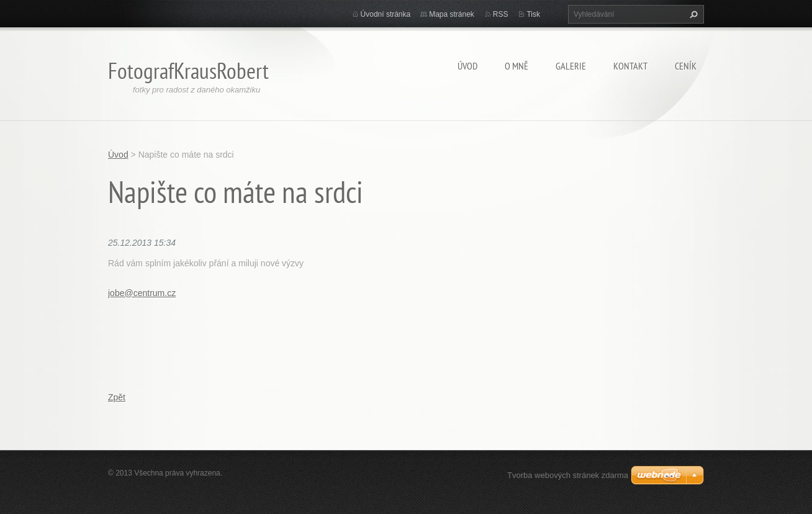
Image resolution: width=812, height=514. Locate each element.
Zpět (117, 397)
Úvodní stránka (386, 14)
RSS (501, 14)
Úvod (467, 66)
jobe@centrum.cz (142, 293)
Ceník (686, 66)
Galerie (571, 66)
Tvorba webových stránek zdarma (568, 475)
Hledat (692, 14)
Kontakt (630, 66)
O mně (517, 66)
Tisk (533, 14)
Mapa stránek (452, 14)
